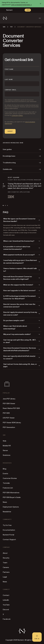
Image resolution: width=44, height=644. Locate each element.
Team (5, 563)
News (5, 502)
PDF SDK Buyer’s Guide (12, 497)
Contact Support (9, 540)
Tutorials (6, 483)
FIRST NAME (9, 69)
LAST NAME (9, 79)
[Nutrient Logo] (5, 18)
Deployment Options (11, 507)
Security (6, 558)
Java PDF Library (9, 399)
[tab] (3, 205)
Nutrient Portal (8, 535)
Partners (6, 572)
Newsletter (7, 512)
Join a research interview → (21, 5)
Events (5, 474)
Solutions (7, 455)
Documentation (9, 530)
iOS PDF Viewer (9, 418)
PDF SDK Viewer (9, 404)
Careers (6, 567)
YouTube (6, 605)
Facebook (7, 619)
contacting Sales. (17, 115)
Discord (6, 610)
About (5, 553)
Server (5, 450)
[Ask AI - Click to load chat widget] (37, 637)
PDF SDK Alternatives (11, 493)
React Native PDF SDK (11, 408)
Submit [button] (10, 131)
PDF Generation (9, 427)
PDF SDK (6, 413)
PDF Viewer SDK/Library (12, 423)
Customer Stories (10, 478)
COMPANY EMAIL (11, 90)
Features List (8, 488)
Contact (6, 595)
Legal (5, 577)
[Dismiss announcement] (40, 4)
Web (5, 441)
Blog (5, 469)
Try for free (7, 525)
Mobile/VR (7, 446)
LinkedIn (6, 600)
